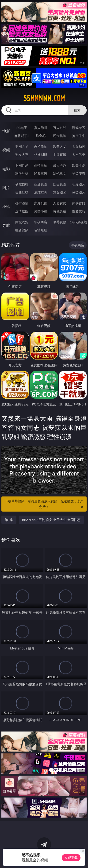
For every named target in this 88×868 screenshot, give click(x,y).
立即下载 (71, 858)
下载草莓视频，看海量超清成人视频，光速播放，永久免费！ (45, 504)
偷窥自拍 (22, 184)
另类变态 (79, 173)
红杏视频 (22, 230)
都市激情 (22, 203)
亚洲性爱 (22, 165)
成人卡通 (60, 165)
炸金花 (41, 136)
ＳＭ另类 (79, 155)
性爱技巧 (79, 211)
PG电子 (22, 128)
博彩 (6, 131)
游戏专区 (79, 128)
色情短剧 (41, 230)
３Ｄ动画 (79, 147)
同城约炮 (22, 222)
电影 (6, 169)
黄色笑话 (60, 211)
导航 (6, 225)
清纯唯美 (41, 192)
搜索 (77, 110)
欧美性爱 (79, 165)
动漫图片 (79, 184)
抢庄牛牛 (79, 136)
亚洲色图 (41, 184)
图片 (6, 188)
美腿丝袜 (22, 192)
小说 (6, 207)
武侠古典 (79, 203)
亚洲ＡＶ (22, 147)
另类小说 (41, 211)
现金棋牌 (60, 136)
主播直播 (60, 155)
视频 (6, 150)
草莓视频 (60, 222)
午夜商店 (41, 222)
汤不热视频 (79, 222)
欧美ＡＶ (60, 147)
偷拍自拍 (41, 165)
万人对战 (60, 128)
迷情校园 (22, 211)
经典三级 (41, 173)
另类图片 (79, 192)
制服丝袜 (22, 173)
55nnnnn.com (44, 98)
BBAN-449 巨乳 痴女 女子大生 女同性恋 (51, 520)
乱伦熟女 (60, 173)
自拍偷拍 (41, 147)
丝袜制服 (41, 155)
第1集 (9, 520)
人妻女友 (60, 203)
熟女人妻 (22, 155)
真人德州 (41, 128)
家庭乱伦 (41, 203)
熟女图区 (60, 192)
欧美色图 (60, 184)
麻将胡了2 (22, 136)
